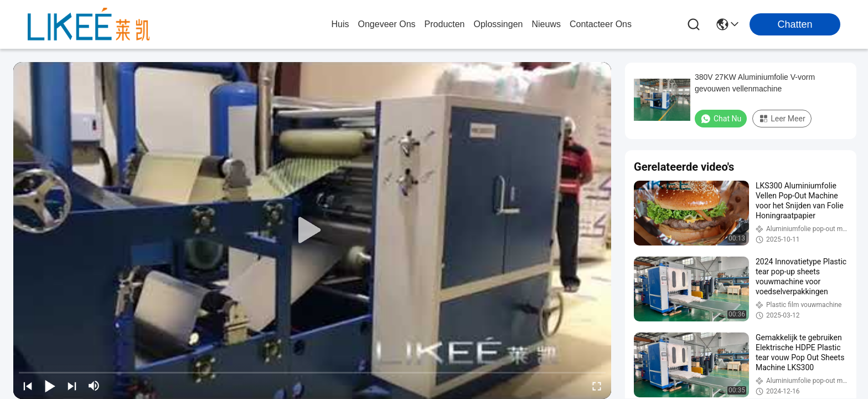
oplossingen (498, 24)
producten (445, 24)
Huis (340, 24)
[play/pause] (50, 386)
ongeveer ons (387, 24)
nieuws (546, 24)
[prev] (28, 386)
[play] (312, 231)
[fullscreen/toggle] (597, 386)
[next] (72, 386)
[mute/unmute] (94, 386)
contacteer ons (601, 24)
